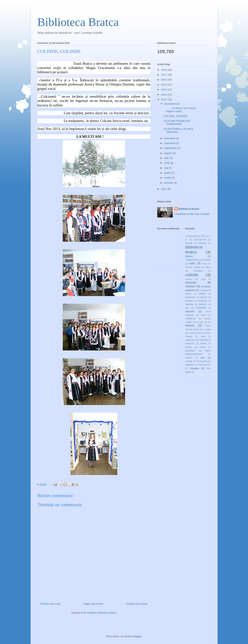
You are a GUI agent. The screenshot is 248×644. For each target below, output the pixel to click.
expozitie (189, 304)
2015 (164, 85)
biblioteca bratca (194, 249)
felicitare (203, 304)
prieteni (189, 347)
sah (203, 358)
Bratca (189, 256)
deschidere (190, 297)
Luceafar (207, 330)
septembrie (171, 148)
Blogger (137, 636)
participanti (190, 340)
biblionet (203, 243)
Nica (203, 337)
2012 (164, 100)
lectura (190, 325)
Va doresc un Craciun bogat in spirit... (180, 110)
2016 (164, 80)
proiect (203, 347)
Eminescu (203, 301)
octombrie (170, 143)
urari (209, 365)
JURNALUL (191, 319)
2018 (164, 70)
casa (205, 264)
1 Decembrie (191, 236)
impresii (190, 311)
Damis (188, 294)
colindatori (198, 271)
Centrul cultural (193, 267)
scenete (189, 361)
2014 (164, 90)
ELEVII (204, 297)
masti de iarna (196, 333)
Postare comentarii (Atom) (102, 613)
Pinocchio (190, 344)
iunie (167, 163)
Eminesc (189, 301)
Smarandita (202, 361)
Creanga (204, 290)
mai (166, 168)
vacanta (195, 368)
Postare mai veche (137, 604)
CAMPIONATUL (193, 260)
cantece (207, 260)
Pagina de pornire (93, 604)
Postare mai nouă (50, 604)
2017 (164, 75)
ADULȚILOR (200, 240)
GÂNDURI (201, 308)
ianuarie (169, 183)
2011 (164, 189)
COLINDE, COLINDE (175, 116)
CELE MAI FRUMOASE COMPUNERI (177, 123)
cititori (208, 267)
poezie (203, 344)
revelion (189, 358)
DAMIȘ (202, 294)
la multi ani (202, 322)
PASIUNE (203, 340)
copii (203, 279)
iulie (167, 158)
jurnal (203, 315)
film (187, 308)
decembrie (170, 104)
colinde (192, 275)
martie (168, 178)
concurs (189, 279)
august (168, 153)
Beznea (189, 243)
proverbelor (191, 351)
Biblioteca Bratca (78, 22)
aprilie (168, 173)
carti (192, 263)
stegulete (190, 365)
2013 (164, 95)
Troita (200, 365)
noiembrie (170, 138)
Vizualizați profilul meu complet (192, 214)
